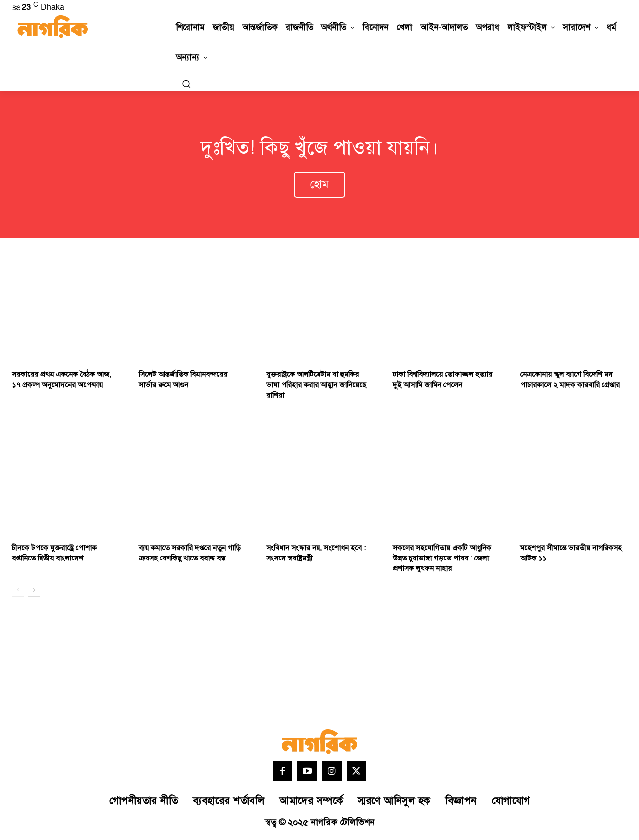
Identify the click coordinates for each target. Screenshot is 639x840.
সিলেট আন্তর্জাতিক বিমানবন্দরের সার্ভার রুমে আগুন (183, 381)
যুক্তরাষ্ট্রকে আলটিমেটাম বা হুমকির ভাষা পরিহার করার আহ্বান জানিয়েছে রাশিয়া (316, 387)
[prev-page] (18, 592)
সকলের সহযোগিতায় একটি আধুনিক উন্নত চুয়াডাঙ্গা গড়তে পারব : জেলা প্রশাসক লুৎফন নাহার (442, 560)
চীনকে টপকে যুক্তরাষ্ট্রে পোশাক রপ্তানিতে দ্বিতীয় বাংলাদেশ (54, 555)
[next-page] (34, 592)
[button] (186, 84)
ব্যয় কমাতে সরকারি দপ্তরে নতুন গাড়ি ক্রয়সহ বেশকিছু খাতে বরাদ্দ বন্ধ (190, 555)
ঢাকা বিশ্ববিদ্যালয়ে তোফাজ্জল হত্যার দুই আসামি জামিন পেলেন (443, 381)
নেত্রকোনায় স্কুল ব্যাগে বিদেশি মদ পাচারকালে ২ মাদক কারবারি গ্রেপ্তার (570, 381)
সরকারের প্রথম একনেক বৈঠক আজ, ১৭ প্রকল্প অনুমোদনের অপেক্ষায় (62, 381)
